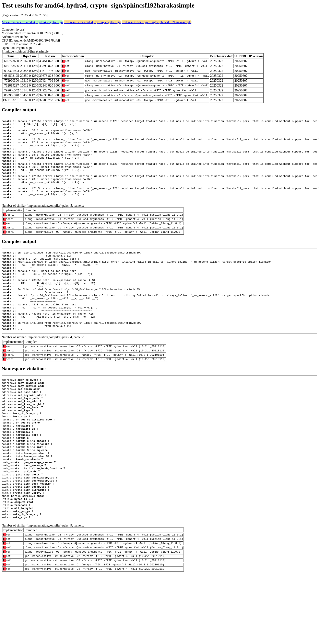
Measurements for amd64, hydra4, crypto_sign (32, 22)
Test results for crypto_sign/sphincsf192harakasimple (157, 22)
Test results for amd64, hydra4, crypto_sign (92, 22)
